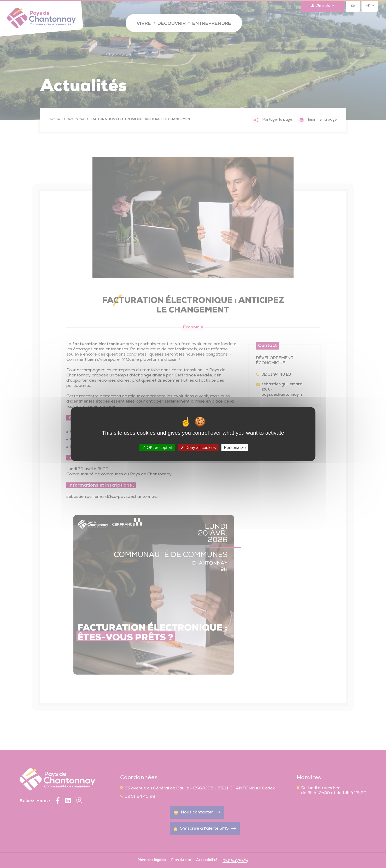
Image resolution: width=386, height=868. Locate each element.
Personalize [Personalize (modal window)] (235, 447)
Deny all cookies (198, 447)
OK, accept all (157, 447)
